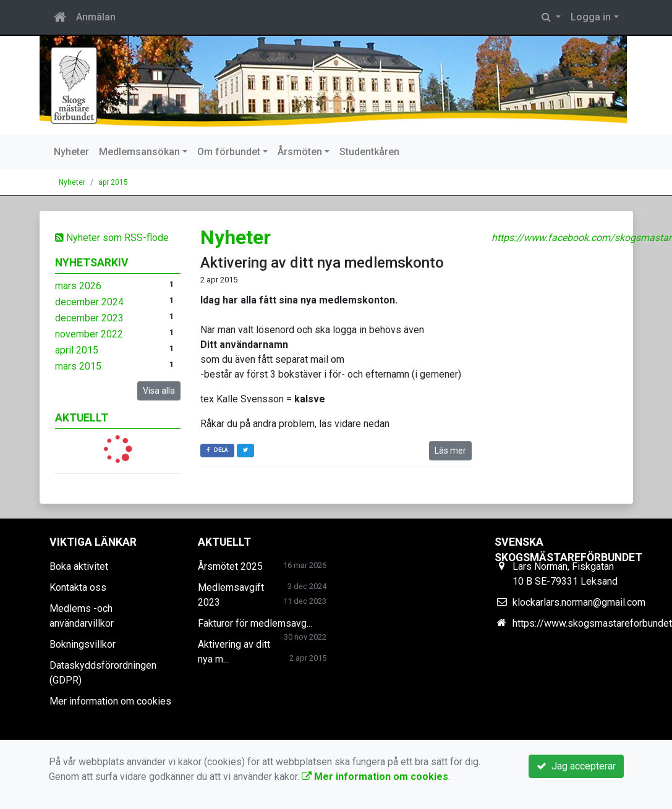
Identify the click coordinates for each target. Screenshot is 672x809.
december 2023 (89, 318)
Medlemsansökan (139, 152)
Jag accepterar (576, 766)
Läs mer (450, 451)
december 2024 (89, 302)
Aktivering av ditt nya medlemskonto (322, 263)
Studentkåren (369, 152)
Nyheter (71, 152)
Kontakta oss (78, 587)
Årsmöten (300, 152)
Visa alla (159, 391)
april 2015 (77, 350)
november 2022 (89, 334)
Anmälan (96, 17)
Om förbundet (229, 152)
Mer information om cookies (110, 701)
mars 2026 (78, 286)
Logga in (591, 17)
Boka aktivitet (79, 566)
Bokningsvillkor (83, 644)
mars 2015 (78, 366)
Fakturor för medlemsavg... (255, 623)
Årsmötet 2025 (230, 566)
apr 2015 (113, 182)
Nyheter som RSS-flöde (112, 238)
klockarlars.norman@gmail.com (579, 602)
